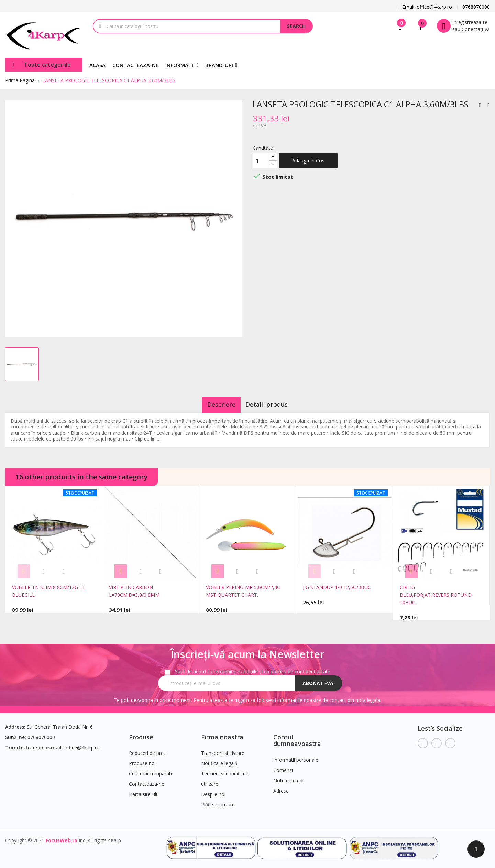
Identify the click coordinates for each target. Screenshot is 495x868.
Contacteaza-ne (147, 781)
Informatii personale (296, 757)
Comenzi (283, 767)
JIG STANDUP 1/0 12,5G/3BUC (337, 587)
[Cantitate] (261, 161)
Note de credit (289, 777)
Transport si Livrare (223, 750)
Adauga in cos (308, 160)
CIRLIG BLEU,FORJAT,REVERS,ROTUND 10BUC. (436, 595)
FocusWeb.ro (62, 837)
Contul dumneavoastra (297, 737)
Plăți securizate (218, 801)
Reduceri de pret (147, 750)
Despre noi (213, 791)
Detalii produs (272, 404)
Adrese (281, 788)
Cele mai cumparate (151, 771)
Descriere (216, 404)
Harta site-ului (144, 791)
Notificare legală (219, 760)
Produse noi (142, 760)
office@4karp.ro (82, 744)
